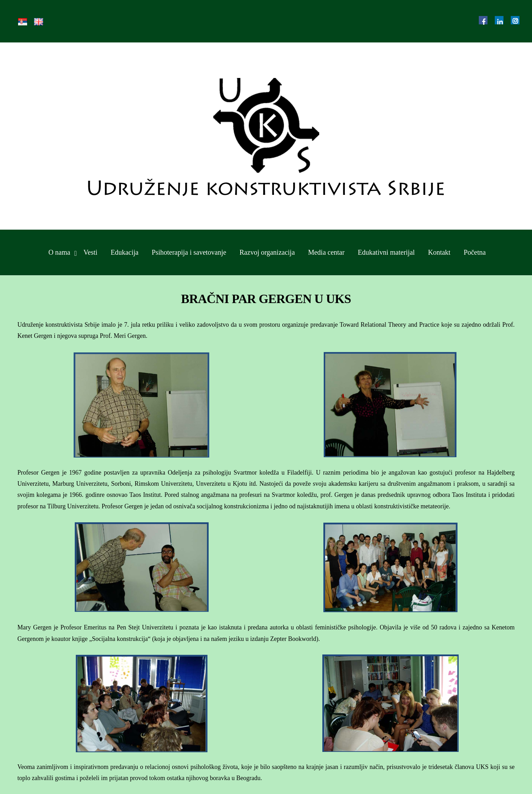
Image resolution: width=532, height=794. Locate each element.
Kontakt (439, 252)
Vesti (90, 252)
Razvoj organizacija (267, 252)
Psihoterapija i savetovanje (189, 252)
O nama (59, 252)
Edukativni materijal (386, 252)
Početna (475, 252)
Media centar (326, 252)
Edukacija (124, 252)
